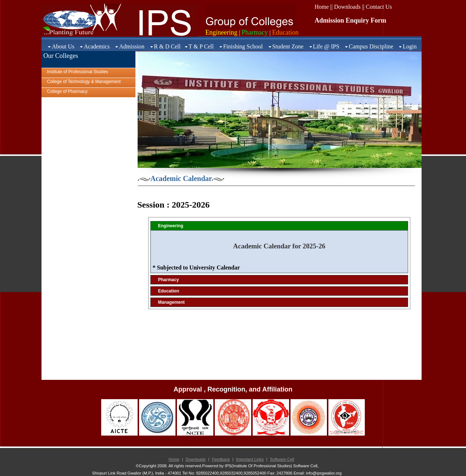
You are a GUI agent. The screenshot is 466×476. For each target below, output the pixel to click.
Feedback (221, 459)
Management (171, 302)
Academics (97, 46)
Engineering (171, 226)
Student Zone (288, 46)
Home (174, 459)
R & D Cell (167, 46)
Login (410, 46)
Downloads (196, 459)
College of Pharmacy (67, 91)
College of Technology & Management (84, 82)
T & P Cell (201, 46)
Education (169, 291)
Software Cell (282, 459)
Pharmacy (168, 280)
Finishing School (243, 46)
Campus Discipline (371, 46)
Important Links (250, 459)
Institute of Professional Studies (78, 72)
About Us (63, 46)
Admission (132, 46)
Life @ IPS (326, 46)
